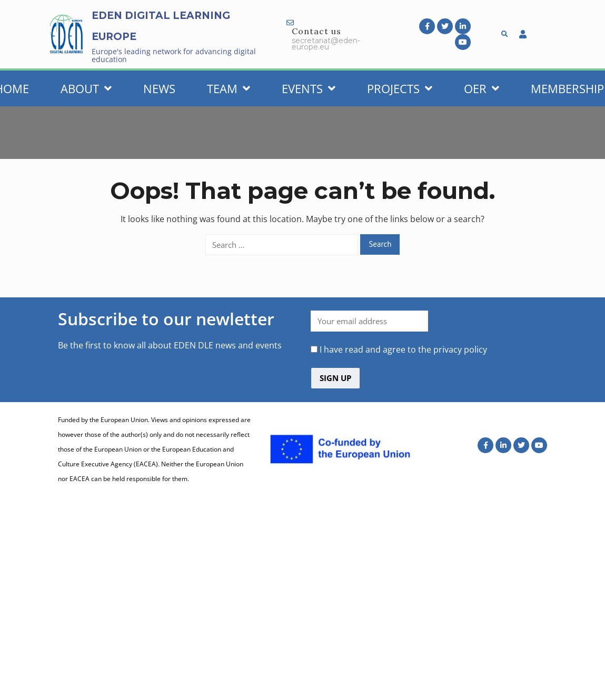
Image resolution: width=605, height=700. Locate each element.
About (86, 88)
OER (482, 88)
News (159, 88)
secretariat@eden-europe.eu (326, 44)
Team (229, 88)
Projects (400, 88)
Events (309, 88)
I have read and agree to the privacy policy (403, 349)
